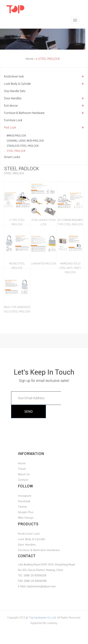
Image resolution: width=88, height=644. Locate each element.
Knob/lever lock (14, 76)
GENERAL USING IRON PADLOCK (25, 141)
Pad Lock (10, 128)
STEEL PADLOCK (16, 151)
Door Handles (13, 98)
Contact (23, 480)
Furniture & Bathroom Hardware (24, 113)
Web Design (26, 518)
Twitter (23, 507)
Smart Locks (12, 157)
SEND (28, 412)
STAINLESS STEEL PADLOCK (23, 146)
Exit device (11, 106)
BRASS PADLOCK (16, 136)
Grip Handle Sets (15, 91)
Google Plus (26, 512)
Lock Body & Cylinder (18, 84)
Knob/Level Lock (29, 534)
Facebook (24, 501)
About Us (24, 474)
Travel (22, 469)
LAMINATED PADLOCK (44, 264)
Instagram (25, 496)
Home (29, 59)
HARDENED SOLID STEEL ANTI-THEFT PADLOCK (70, 268)
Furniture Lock (13, 120)
